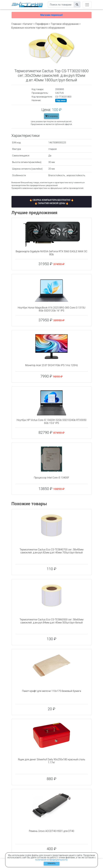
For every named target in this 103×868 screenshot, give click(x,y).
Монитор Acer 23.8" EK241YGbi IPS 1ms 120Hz (51, 365)
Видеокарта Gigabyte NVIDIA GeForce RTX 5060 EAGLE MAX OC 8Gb (51, 253)
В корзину (51, 116)
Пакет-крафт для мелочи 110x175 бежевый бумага (51, 691)
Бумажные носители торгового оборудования (38, 28)
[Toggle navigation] (87, 5)
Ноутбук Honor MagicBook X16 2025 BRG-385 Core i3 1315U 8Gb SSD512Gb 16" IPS (52, 309)
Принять (51, 864)
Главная (16, 24)
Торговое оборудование (65, 24)
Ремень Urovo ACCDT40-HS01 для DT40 (51, 831)
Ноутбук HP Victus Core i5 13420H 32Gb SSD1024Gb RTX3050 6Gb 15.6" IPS (52, 422)
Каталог (28, 24)
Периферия (42, 24)
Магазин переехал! (51, 15)
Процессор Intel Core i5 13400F (51, 478)
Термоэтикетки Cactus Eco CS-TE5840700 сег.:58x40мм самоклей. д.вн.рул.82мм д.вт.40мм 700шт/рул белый (52, 551)
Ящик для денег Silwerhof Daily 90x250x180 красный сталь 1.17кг (51, 761)
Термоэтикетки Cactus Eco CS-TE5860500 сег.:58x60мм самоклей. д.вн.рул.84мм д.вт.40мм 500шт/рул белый (52, 621)
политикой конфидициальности (51, 860)
